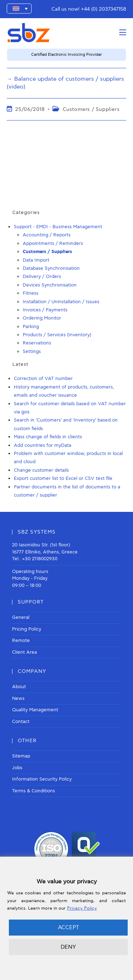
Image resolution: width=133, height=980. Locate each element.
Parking (31, 327)
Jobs (17, 768)
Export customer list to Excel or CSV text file (63, 478)
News (18, 698)
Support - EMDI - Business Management (58, 227)
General (21, 617)
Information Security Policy (42, 779)
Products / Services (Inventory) (57, 335)
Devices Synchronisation (50, 285)
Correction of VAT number (43, 379)
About (19, 687)
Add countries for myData (43, 445)
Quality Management (35, 710)
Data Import (36, 260)
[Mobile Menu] (123, 33)
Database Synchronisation (51, 268)
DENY (68, 947)
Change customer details (41, 470)
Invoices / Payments (45, 310)
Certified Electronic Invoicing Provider (66, 55)
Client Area (24, 652)
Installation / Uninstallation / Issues (61, 302)
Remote (21, 641)
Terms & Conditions (34, 791)
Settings (32, 352)
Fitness (31, 293)
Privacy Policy (82, 908)
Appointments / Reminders (53, 243)
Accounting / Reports (47, 235)
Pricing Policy (27, 629)
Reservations (37, 343)
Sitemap (21, 756)
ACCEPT (68, 927)
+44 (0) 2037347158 (104, 9)
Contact (21, 722)
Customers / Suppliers (91, 109)
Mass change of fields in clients (48, 437)
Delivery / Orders (42, 277)
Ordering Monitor (42, 318)
